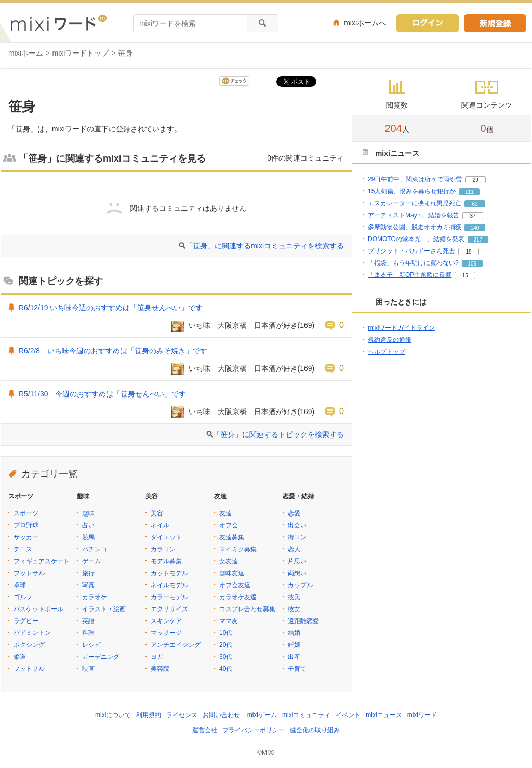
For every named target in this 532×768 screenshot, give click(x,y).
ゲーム (91, 561)
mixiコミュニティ (306, 715)
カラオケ (95, 597)
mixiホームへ (365, 23)
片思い (297, 561)
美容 (157, 513)
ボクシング (29, 645)
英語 (88, 621)
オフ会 (229, 525)
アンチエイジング (176, 645)
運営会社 (205, 730)
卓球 (20, 585)
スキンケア (166, 621)
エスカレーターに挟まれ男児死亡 (415, 203)
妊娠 (294, 645)
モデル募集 (166, 561)
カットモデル (169, 573)
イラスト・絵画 (104, 609)
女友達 (229, 561)
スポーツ (26, 513)
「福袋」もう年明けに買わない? (413, 263)
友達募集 (232, 537)
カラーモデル (169, 597)
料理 (88, 633)
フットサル (29, 573)
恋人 (294, 549)
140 (475, 228)
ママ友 (229, 621)
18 (468, 252)
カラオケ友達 (238, 597)
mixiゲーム (262, 715)
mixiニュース (384, 715)
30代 (226, 657)
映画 (88, 669)
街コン (297, 537)
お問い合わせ (221, 715)
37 (473, 216)
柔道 (20, 657)
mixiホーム (26, 53)
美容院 (160, 669)
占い (88, 525)
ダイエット (166, 537)
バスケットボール (38, 609)
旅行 (88, 573)
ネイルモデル (169, 585)
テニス (23, 549)
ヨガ (157, 657)
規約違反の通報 (390, 340)
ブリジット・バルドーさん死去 (411, 251)
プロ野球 (26, 525)
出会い (297, 525)
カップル (300, 585)
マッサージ (166, 633)
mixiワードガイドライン (401, 328)
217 (478, 240)
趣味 (88, 513)
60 (475, 204)
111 (469, 192)
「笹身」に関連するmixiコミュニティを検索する (265, 246)
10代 (226, 633)
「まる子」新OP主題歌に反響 (410, 275)
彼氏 (294, 597)
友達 (225, 513)
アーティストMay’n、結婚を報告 (414, 215)
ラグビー (26, 621)
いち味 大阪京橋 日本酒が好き (243, 325)
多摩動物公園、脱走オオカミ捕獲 (415, 227)
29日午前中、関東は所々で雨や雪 (415, 179)
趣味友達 (232, 573)
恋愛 (294, 513)
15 (465, 276)
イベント (348, 715)
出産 (294, 657)
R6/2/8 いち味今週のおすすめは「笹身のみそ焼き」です (113, 351)
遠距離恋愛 (303, 621)
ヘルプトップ (387, 352)
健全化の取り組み (315, 730)
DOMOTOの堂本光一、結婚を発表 (416, 239)
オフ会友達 (235, 585)
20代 (226, 645)
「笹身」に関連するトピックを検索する (278, 434)
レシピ (91, 645)
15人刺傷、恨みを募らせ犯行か (412, 191)
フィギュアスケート (42, 561)
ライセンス (182, 715)
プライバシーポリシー (254, 730)
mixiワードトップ (81, 53)
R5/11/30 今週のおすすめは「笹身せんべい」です (102, 394)
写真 (88, 585)
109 (472, 264)
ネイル (160, 525)
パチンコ (95, 549)
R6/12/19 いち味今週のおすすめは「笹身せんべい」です (111, 308)
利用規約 (149, 715)
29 (476, 180)
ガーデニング (101, 657)
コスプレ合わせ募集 (247, 609)
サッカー (26, 537)
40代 (226, 669)
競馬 (88, 537)
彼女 (294, 609)
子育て (297, 669)
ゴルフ (23, 597)
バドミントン (32, 633)
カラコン (163, 549)
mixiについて (113, 715)
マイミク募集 (238, 549)
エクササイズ (169, 609)
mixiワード (422, 715)
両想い (297, 573)
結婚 (294, 633)
